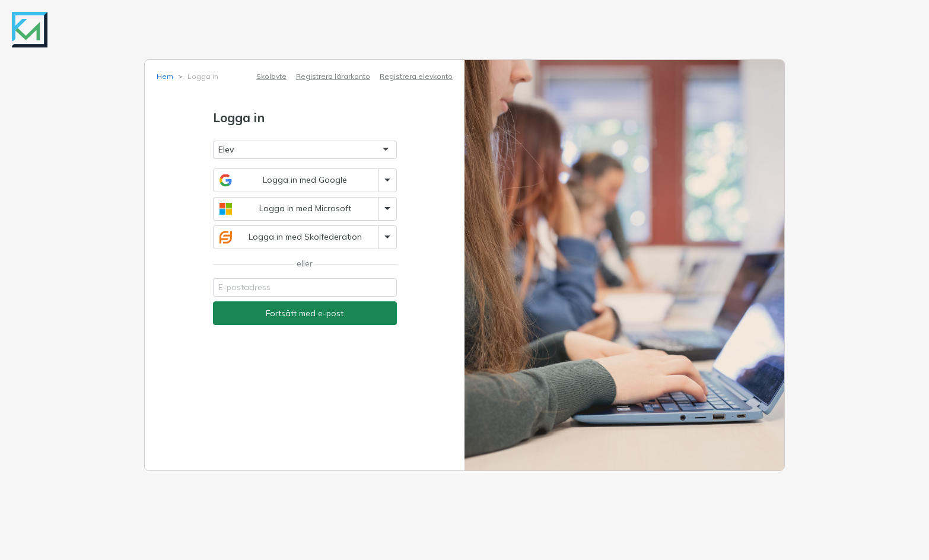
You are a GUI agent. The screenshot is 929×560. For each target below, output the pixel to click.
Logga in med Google (284, 180)
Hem (165, 76)
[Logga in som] (305, 150)
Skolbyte (271, 76)
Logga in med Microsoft (285, 209)
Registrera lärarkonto (333, 76)
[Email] (305, 287)
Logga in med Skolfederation (291, 237)
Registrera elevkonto (416, 76)
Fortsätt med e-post (305, 313)
